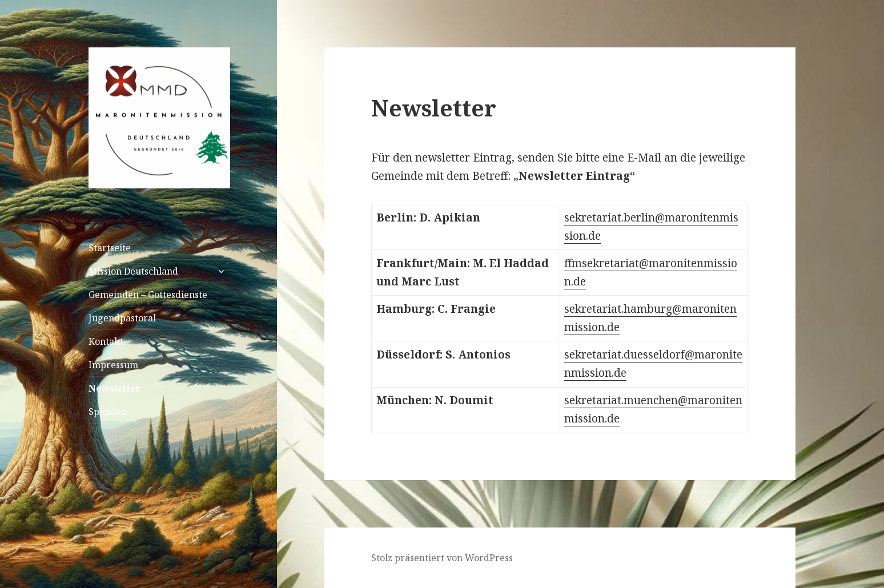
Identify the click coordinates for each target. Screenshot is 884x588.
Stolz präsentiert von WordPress (442, 558)
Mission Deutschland (133, 271)
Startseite (110, 248)
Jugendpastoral (122, 318)
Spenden (108, 412)
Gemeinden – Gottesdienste (148, 295)
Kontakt (106, 341)
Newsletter (114, 388)
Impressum (113, 365)
